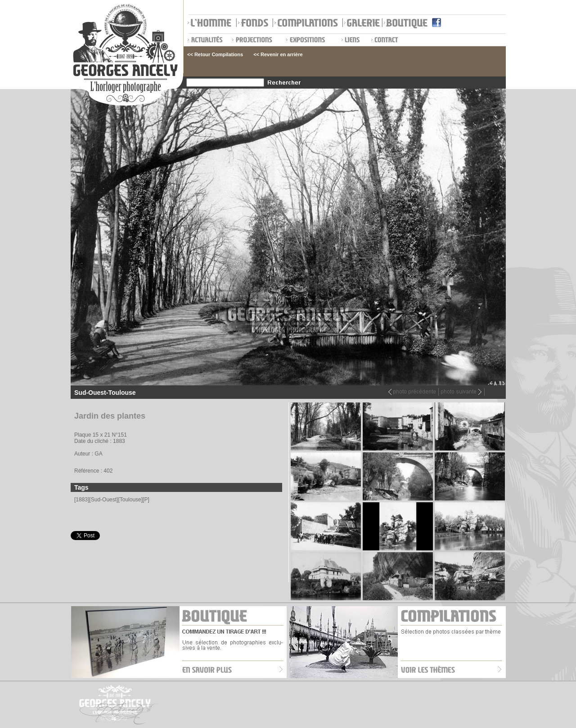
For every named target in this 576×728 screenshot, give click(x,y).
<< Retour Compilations (215, 54)
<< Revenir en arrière (278, 54)
